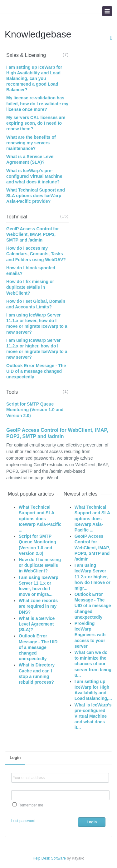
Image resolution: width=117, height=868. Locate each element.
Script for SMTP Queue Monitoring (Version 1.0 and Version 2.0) (35, 410)
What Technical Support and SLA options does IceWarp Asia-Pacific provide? (36, 196)
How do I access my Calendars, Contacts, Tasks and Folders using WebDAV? (36, 254)
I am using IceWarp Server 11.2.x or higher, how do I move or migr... (93, 577)
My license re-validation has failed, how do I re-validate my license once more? (37, 103)
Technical (17, 217)
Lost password (23, 821)
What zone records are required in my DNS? (38, 606)
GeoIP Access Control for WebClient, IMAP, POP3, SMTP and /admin (33, 234)
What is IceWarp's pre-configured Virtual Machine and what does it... (93, 716)
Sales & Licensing (26, 55)
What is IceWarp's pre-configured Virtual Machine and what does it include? (34, 176)
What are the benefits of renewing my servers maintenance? (31, 143)
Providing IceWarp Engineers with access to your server (90, 635)
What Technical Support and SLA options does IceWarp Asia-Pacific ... (40, 519)
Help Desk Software (49, 858)
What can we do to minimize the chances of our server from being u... (93, 664)
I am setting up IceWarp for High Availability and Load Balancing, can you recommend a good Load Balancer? (34, 79)
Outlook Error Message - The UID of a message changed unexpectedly (36, 371)
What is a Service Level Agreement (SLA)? (37, 624)
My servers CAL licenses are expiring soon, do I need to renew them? (36, 123)
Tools (12, 392)
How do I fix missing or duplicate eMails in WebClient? (30, 287)
